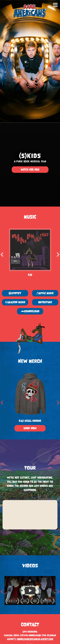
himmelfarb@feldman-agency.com (35, 639)
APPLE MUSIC (45, 293)
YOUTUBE (45, 302)
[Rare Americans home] (30, 11)
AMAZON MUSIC (15, 302)
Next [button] (58, 254)
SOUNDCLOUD (30, 311)
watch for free (30, 170)
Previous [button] (2, 254)
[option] (30, 254)
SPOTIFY (15, 293)
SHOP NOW (30, 428)
